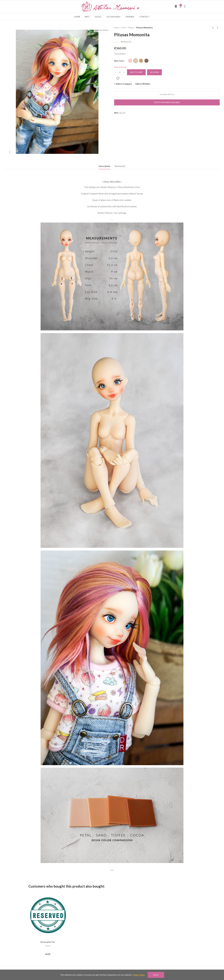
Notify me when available (167, 102)
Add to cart (136, 72)
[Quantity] (120, 72)
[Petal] (130, 61)
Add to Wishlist (143, 84)
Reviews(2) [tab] (120, 166)
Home (48, 946)
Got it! (156, 975)
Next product (218, 28)
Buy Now (154, 72)
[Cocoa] (146, 61)
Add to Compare (124, 84)
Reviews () (126, 42)
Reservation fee (48, 942)
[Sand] (136, 61)
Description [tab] (104, 166)
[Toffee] (141, 61)
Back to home (214, 28)
